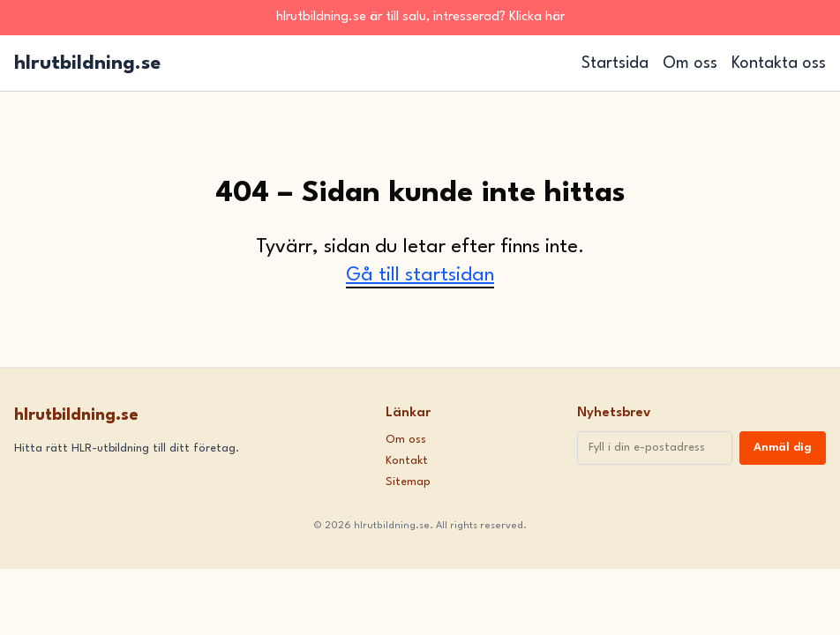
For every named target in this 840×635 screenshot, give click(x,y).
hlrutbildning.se (87, 63)
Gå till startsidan (420, 275)
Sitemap (408, 482)
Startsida (615, 63)
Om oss (690, 63)
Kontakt (407, 461)
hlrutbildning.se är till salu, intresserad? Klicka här (420, 17)
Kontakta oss (779, 63)
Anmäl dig (783, 448)
